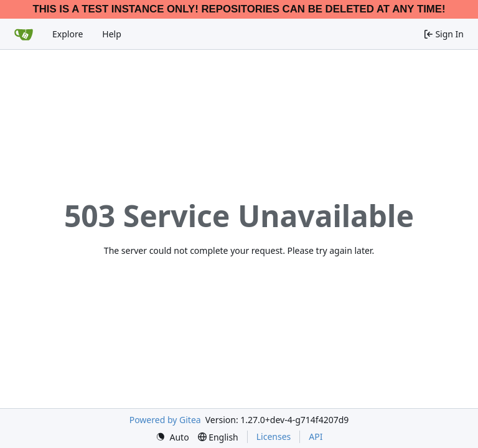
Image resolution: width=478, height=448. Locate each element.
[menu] (172, 437)
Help (112, 34)
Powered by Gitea (165, 420)
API (316, 436)
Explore (68, 34)
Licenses (274, 436)
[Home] (24, 34)
